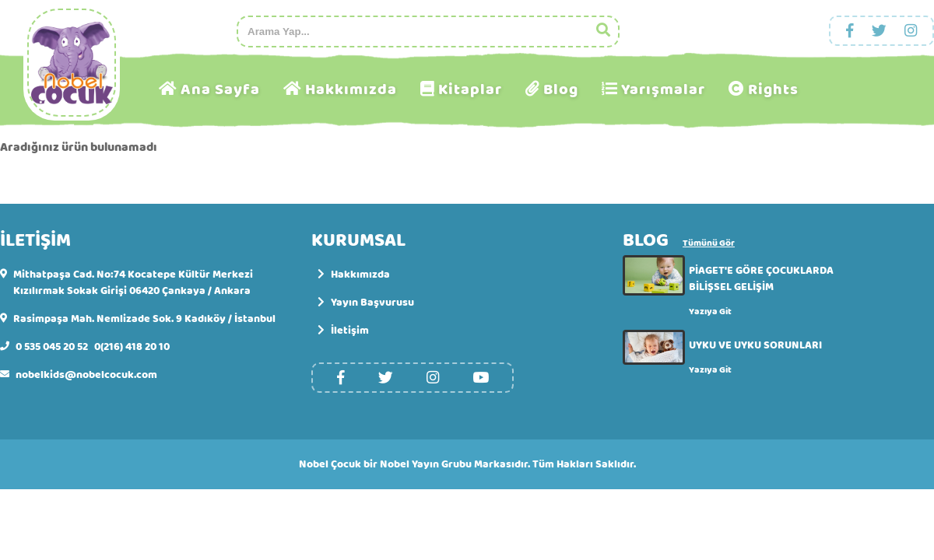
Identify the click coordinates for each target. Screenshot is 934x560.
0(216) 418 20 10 (132, 347)
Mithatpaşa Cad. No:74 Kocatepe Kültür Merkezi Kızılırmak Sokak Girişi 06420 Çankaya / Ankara (133, 283)
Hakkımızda (351, 90)
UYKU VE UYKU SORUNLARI (755, 345)
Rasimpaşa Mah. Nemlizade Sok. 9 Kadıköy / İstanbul (144, 319)
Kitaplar (470, 90)
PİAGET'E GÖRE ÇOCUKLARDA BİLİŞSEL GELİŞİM (761, 279)
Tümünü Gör (709, 244)
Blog (561, 90)
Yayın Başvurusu (366, 303)
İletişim (343, 331)
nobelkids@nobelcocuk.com (86, 375)
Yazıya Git (710, 311)
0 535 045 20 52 (52, 347)
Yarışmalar (663, 90)
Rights (773, 90)
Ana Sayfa (220, 90)
